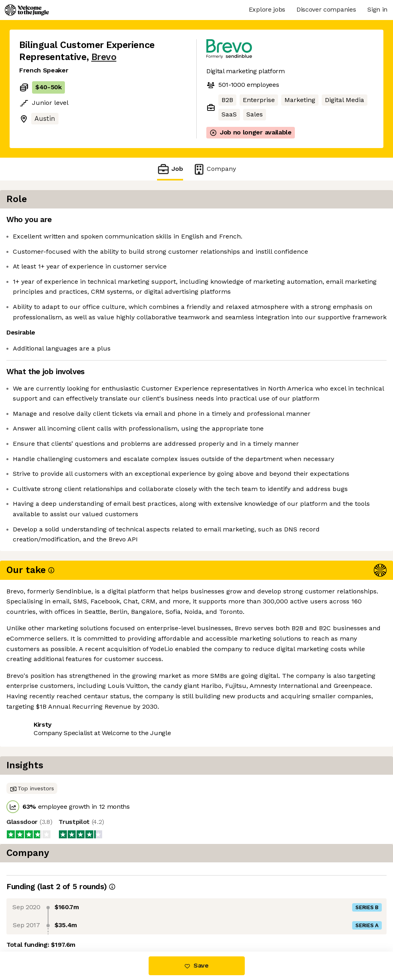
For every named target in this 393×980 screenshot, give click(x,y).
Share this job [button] (41, 776)
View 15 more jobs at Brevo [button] (118, 776)
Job (170, 169)
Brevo (104, 57)
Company (214, 169)
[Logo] (27, 10)
